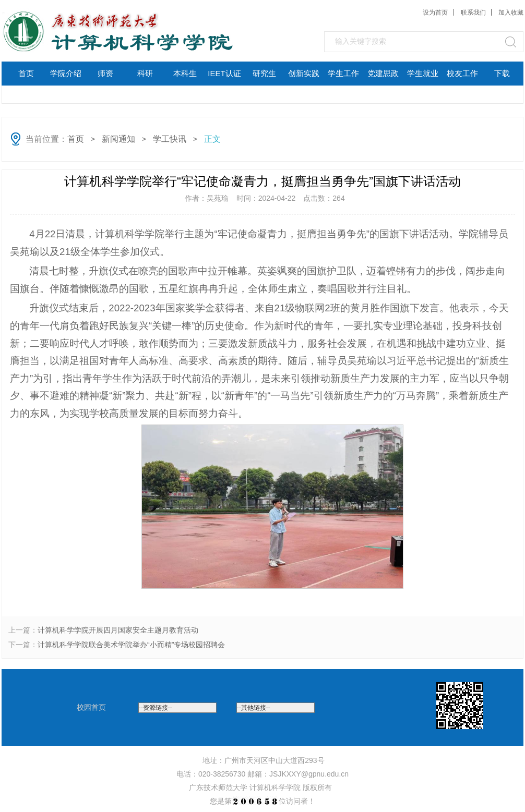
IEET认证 (224, 73)
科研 (145, 73)
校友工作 (462, 73)
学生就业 (423, 73)
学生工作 (343, 73)
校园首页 (91, 707)
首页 (26, 73)
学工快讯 (170, 139)
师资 (105, 73)
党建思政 (383, 73)
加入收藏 (511, 13)
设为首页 (435, 13)
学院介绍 (66, 73)
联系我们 (473, 13)
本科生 (185, 73)
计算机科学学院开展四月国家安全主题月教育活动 (118, 630)
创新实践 (304, 73)
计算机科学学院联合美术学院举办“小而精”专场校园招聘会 (131, 645)
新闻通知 (118, 139)
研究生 (264, 73)
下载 (502, 73)
